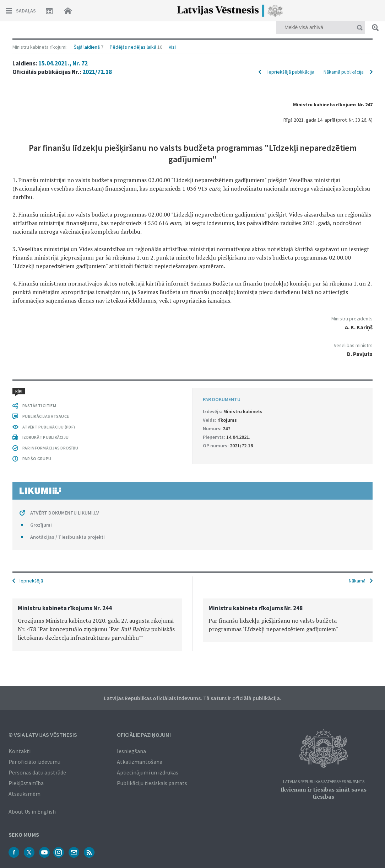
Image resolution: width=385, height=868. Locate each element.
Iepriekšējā (31, 581)
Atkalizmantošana (140, 762)
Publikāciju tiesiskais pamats (152, 783)
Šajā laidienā (87, 47)
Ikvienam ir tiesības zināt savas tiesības (324, 793)
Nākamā (357, 581)
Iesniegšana (131, 751)
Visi (172, 47)
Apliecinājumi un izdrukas (148, 772)
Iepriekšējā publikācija (291, 72)
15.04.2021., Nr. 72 (63, 63)
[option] (97, 625)
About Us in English (32, 811)
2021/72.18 (97, 72)
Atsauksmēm (25, 794)
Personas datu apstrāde (37, 772)
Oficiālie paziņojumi (144, 735)
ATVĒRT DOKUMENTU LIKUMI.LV (65, 513)
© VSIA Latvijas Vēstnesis (43, 735)
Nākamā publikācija (344, 72)
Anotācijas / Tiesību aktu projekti (67, 537)
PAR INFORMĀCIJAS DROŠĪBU (50, 448)
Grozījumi (41, 525)
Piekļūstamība (26, 783)
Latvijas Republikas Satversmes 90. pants (324, 782)
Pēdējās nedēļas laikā (133, 47)
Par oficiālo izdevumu (34, 762)
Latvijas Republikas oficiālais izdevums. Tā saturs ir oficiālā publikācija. (192, 698)
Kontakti (20, 751)
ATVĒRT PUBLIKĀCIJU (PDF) (49, 427)
